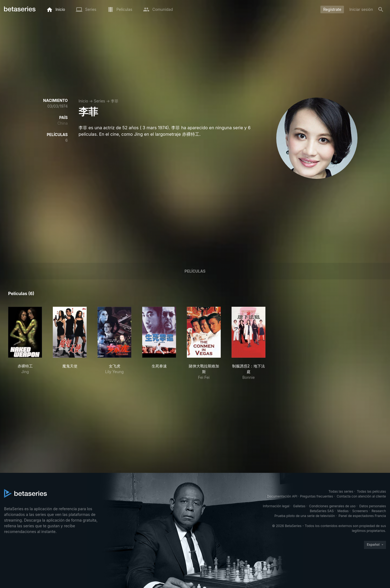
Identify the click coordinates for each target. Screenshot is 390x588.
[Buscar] (381, 9)
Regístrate (332, 9)
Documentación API (282, 496)
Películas (195, 271)
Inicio (83, 101)
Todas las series (341, 491)
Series (99, 101)
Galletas (299, 506)
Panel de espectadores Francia (362, 516)
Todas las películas (371, 491)
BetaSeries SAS (322, 511)
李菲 (115, 101)
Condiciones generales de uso (332, 506)
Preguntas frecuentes (317, 496)
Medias (343, 511)
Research (379, 511)
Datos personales (373, 506)
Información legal (276, 506)
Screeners (360, 511)
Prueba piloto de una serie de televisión (305, 516)
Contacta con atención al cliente (361, 496)
